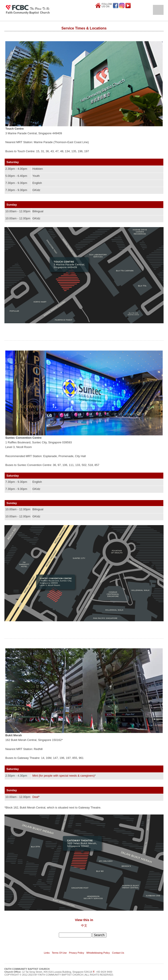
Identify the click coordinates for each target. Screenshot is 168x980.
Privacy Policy (77, 953)
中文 (84, 925)
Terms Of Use (59, 953)
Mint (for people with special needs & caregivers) (63, 776)
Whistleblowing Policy (98, 953)
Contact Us (118, 953)
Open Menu (158, 10)
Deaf (35, 797)
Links (47, 953)
